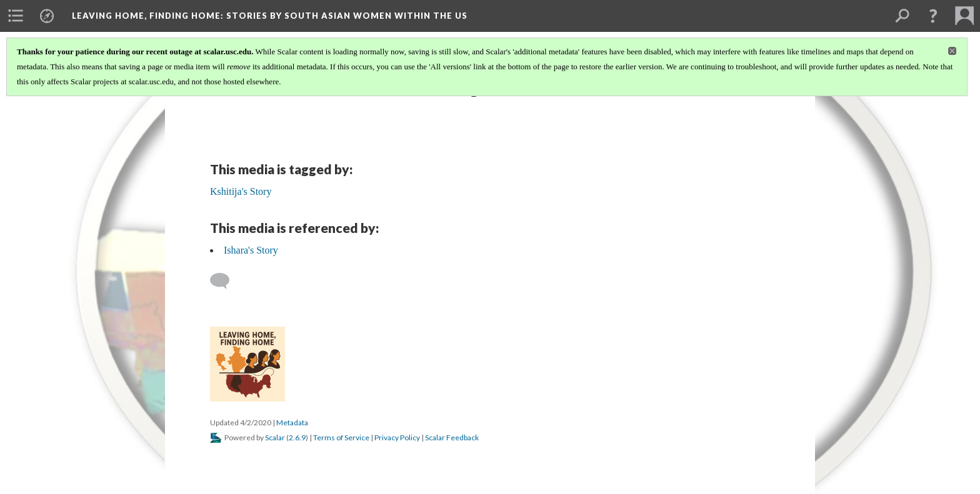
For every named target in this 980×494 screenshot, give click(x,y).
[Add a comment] (225, 281)
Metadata (292, 422)
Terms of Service (341, 437)
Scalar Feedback (452, 437)
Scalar (275, 437)
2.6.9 (297, 437)
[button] (933, 16)
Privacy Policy (397, 437)
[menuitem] (16, 16)
